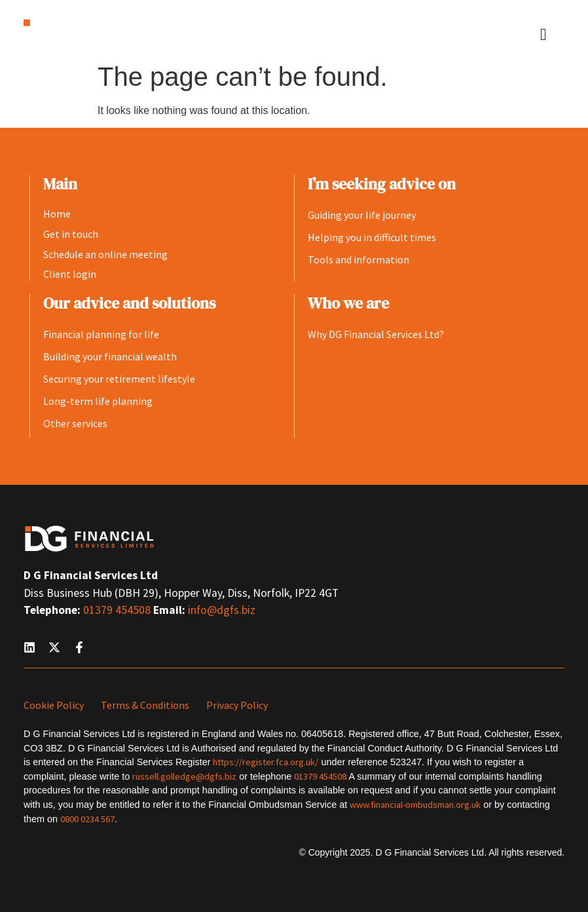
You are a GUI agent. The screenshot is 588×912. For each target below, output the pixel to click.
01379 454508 (118, 610)
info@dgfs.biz (222, 610)
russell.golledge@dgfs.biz (184, 776)
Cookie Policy (54, 705)
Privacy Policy (237, 705)
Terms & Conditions (145, 705)
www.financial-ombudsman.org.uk (415, 805)
